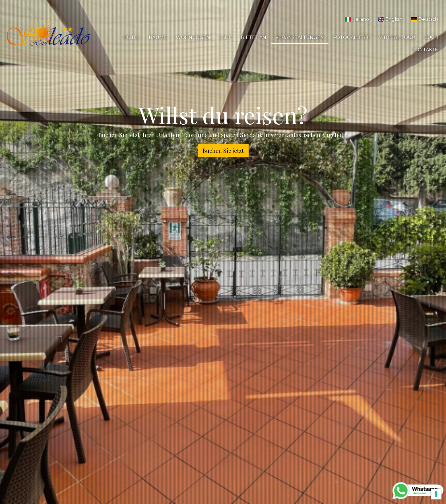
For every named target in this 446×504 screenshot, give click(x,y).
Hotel (131, 37)
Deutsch (425, 19)
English (390, 19)
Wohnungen (193, 37)
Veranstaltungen (300, 37)
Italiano (357, 19)
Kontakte (425, 50)
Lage (226, 37)
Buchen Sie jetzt (223, 150)
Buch (431, 37)
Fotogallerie (352, 37)
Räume (158, 37)
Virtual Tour (397, 37)
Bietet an (254, 37)
